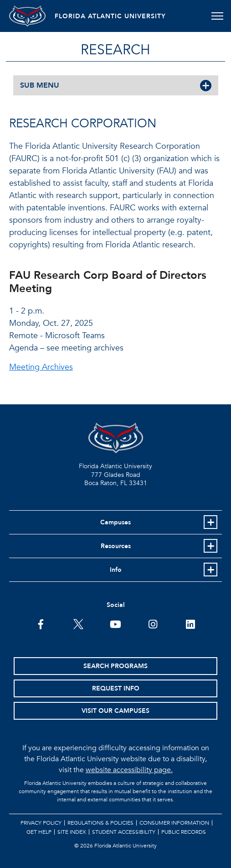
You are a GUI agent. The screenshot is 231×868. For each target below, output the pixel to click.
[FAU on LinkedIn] (190, 623)
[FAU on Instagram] (153, 623)
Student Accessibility (124, 832)
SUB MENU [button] (40, 85)
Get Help (39, 832)
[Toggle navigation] (217, 16)
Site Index (72, 832)
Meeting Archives (41, 367)
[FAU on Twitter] (78, 623)
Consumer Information (174, 823)
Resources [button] (116, 546)
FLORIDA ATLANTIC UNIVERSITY (110, 16)
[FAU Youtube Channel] (115, 623)
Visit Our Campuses (115, 711)
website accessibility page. (129, 770)
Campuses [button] (115, 522)
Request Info (116, 688)
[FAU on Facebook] (41, 623)
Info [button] (116, 570)
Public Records (184, 832)
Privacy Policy (41, 823)
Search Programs (115, 666)
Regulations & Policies (100, 823)
